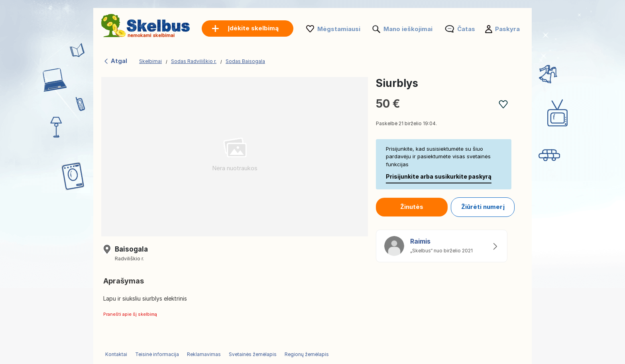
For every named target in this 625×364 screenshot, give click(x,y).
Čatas (466, 29)
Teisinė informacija (157, 354)
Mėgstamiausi (339, 29)
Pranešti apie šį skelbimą (130, 314)
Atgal (115, 61)
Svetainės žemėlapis (253, 354)
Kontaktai (116, 354)
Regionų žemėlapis (307, 354)
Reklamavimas (204, 354)
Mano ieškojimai (408, 29)
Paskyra (507, 29)
